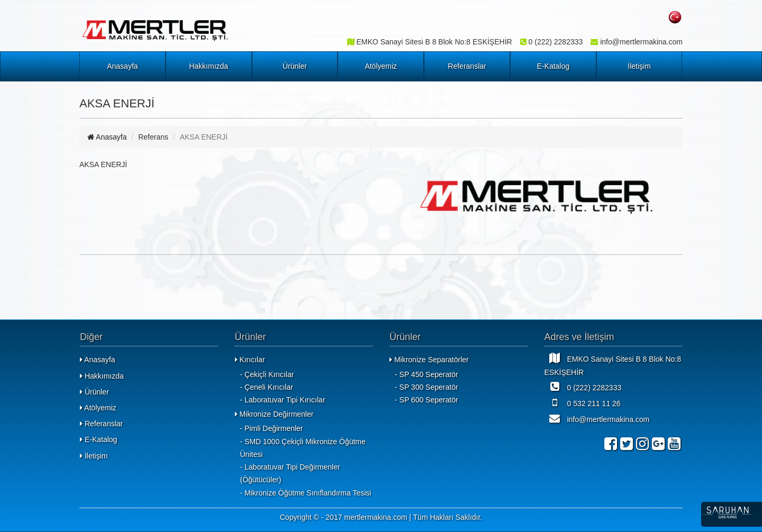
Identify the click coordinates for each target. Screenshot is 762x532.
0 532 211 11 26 (583, 402)
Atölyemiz (381, 66)
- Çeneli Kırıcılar (267, 387)
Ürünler (295, 66)
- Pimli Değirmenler (272, 428)
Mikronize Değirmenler (274, 414)
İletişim (639, 66)
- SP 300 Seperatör (427, 387)
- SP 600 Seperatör (427, 400)
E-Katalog (553, 66)
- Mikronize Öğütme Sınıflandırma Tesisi (306, 493)
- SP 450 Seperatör (427, 374)
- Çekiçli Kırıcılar (267, 374)
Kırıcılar (250, 360)
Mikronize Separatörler (429, 360)
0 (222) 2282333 (583, 387)
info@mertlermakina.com (597, 418)
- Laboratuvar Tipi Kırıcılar (283, 400)
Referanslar (467, 66)
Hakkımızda (208, 66)
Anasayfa (122, 66)
